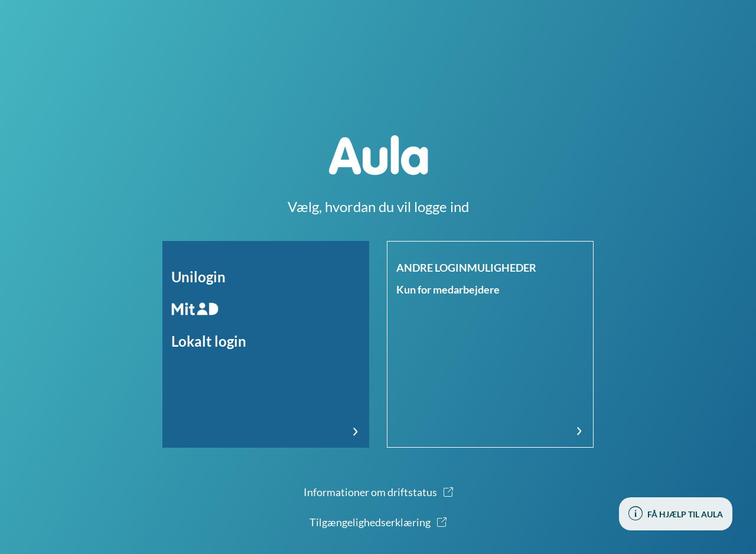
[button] (266, 344)
